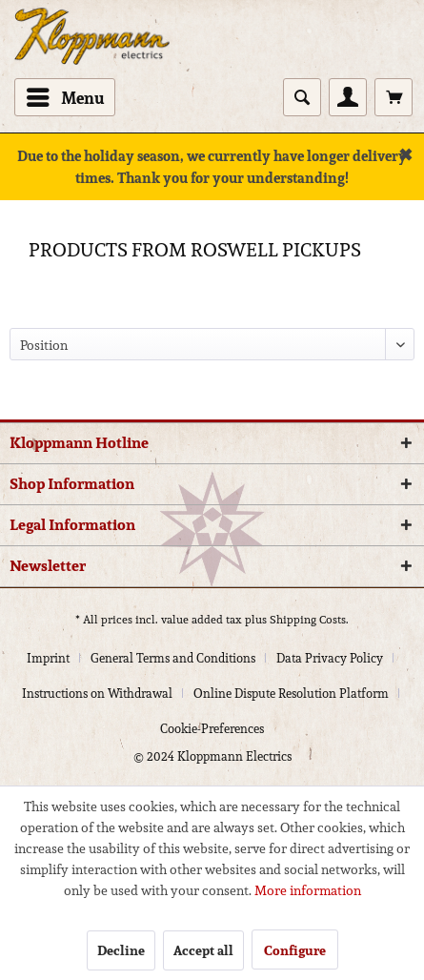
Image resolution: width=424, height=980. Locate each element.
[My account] (348, 97)
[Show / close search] (302, 97)
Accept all (203, 950)
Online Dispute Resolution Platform (291, 694)
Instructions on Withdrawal (97, 694)
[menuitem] (65, 97)
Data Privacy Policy (330, 658)
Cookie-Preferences (212, 729)
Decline (121, 950)
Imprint (48, 658)
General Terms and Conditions (173, 658)
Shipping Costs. (309, 619)
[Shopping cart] (394, 97)
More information (308, 890)
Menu (66, 96)
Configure (295, 950)
